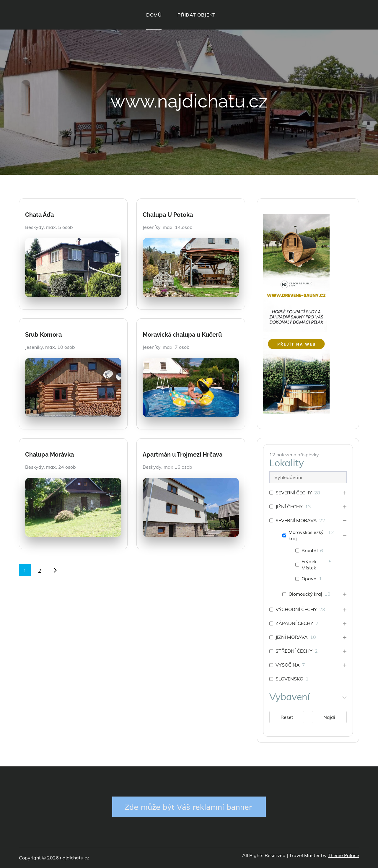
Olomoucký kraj (305, 594)
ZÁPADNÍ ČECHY (294, 623)
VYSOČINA (288, 665)
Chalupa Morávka (49, 455)
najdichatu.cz (75, 858)
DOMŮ (154, 15)
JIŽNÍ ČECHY (289, 507)
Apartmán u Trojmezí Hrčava (183, 455)
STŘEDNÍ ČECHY (294, 651)
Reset (287, 717)
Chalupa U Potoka (168, 215)
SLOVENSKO (289, 679)
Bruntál (310, 551)
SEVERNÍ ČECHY (294, 493)
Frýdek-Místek (310, 565)
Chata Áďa (39, 215)
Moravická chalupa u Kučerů (182, 335)
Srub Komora (43, 335)
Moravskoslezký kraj (306, 535)
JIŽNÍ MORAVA (292, 637)
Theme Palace (343, 855)
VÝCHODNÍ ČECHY (296, 609)
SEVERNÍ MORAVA (296, 520)
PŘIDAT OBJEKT (196, 15)
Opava (309, 579)
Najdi (329, 717)
